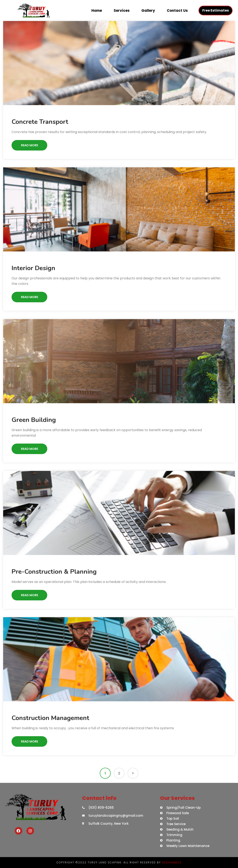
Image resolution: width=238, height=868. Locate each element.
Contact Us (177, 11)
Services (122, 11)
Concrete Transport (40, 122)
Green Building (34, 420)
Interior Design (33, 268)
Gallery (148, 11)
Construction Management (50, 718)
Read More (30, 145)
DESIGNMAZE (172, 862)
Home (97, 11)
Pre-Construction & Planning (54, 572)
